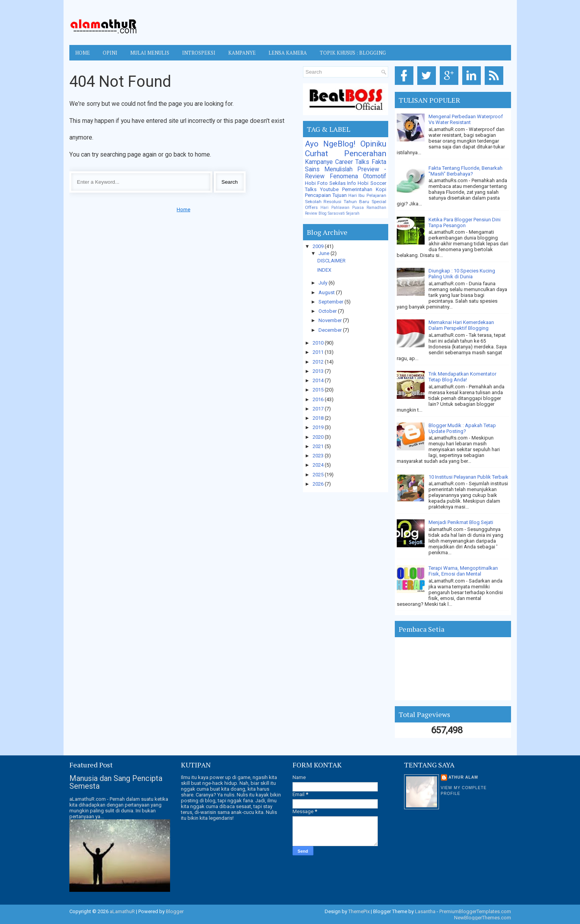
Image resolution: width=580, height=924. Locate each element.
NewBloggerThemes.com (483, 918)
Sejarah (353, 213)
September (331, 302)
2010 (319, 343)
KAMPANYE (242, 53)
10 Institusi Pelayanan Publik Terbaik (468, 477)
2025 (319, 475)
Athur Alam (464, 777)
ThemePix (359, 911)
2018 (319, 418)
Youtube (329, 189)
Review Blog (316, 213)
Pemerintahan (357, 189)
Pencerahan (365, 153)
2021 (319, 446)
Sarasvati (336, 213)
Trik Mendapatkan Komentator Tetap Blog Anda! (462, 377)
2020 (319, 437)
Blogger (175, 911)
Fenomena (344, 176)
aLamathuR (122, 911)
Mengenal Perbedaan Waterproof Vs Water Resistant (466, 119)
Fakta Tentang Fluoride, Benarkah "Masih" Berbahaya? (466, 171)
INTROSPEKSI (199, 53)
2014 (319, 380)
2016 (319, 399)
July (324, 283)
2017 (319, 409)
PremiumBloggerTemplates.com (475, 911)
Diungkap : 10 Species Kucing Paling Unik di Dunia (462, 274)
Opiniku (373, 144)
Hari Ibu (356, 195)
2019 (319, 427)
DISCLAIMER (331, 261)
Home (83, 53)
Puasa (358, 208)
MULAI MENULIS (150, 53)
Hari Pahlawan (335, 208)
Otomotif (375, 176)
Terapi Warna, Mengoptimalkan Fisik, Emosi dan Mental (463, 571)
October (328, 311)
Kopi (381, 189)
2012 (319, 362)
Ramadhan (376, 208)
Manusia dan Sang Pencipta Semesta (116, 782)
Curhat (317, 153)
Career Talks (352, 162)
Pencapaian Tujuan (326, 195)
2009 (319, 246)
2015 (319, 390)
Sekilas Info (343, 183)
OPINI (110, 53)
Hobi (363, 183)
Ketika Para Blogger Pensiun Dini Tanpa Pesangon (465, 222)
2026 (319, 484)
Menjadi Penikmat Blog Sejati (461, 522)
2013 (319, 371)
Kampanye (319, 162)
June (324, 253)
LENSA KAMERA (288, 53)
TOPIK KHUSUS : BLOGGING (353, 53)
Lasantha (425, 911)
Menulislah (338, 169)
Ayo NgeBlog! (330, 144)
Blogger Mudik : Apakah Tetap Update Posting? (462, 428)
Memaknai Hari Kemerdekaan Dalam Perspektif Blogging (461, 325)
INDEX (324, 270)
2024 (319, 465)
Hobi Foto (316, 183)
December (331, 330)
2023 (319, 456)
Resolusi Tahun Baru (346, 202)
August (327, 292)
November (331, 320)
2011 (319, 352)
